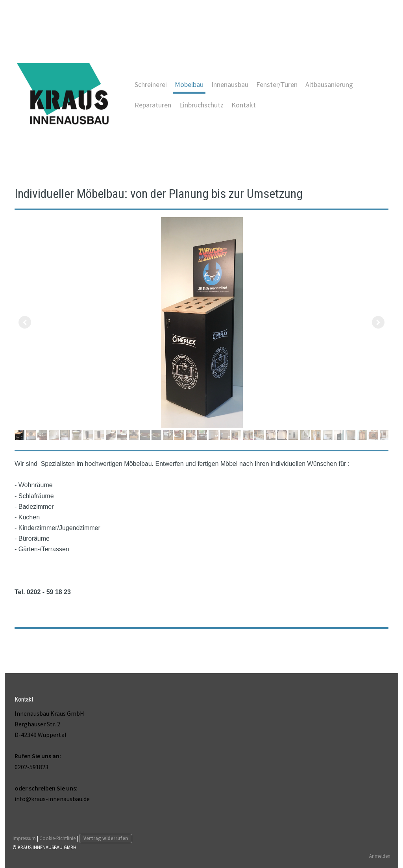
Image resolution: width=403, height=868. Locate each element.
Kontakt (244, 105)
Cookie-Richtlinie (57, 838)
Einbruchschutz (201, 105)
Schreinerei (151, 84)
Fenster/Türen (277, 84)
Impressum (24, 838)
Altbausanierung (329, 84)
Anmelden (380, 855)
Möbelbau (189, 84)
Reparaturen (153, 105)
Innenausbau (230, 84)
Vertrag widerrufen (106, 838)
